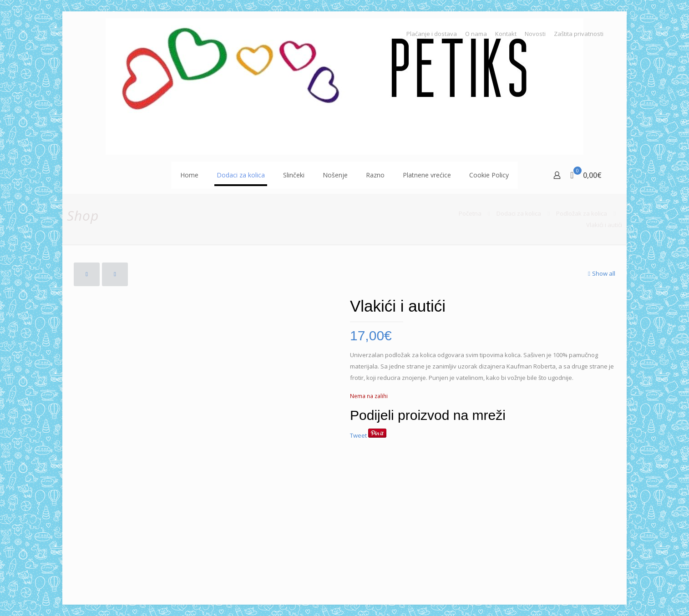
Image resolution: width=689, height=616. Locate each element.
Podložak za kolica (582, 213)
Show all (601, 273)
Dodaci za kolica (519, 213)
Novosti (535, 34)
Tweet (358, 435)
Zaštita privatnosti (579, 34)
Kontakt (506, 34)
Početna (470, 213)
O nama (476, 34)
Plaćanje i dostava (432, 34)
